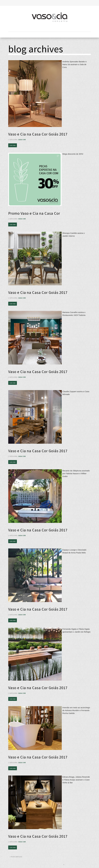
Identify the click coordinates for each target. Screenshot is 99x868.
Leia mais (13, 145)
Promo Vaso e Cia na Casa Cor (34, 213)
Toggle (50, 3)
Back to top (64, 865)
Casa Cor (22, 140)
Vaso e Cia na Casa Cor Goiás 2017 (38, 134)
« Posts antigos (16, 857)
